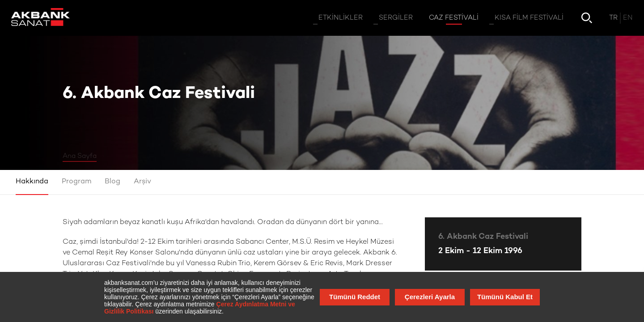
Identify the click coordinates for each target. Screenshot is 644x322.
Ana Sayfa (80, 156)
